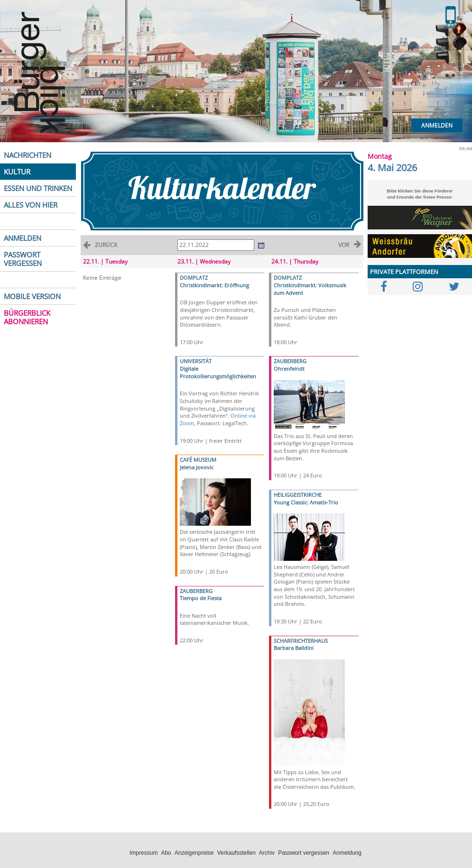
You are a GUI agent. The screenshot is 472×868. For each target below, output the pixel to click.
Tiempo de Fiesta (201, 598)
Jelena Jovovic (197, 467)
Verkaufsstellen (236, 853)
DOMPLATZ (194, 278)
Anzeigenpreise (194, 853)
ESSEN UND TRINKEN (38, 188)
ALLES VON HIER (31, 205)
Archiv (267, 853)
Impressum (143, 853)
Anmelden (437, 125)
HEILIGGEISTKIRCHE (298, 495)
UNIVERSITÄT (196, 361)
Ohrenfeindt (289, 369)
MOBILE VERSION (32, 296)
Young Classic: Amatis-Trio (306, 502)
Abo (166, 853)
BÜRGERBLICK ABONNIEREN (27, 317)
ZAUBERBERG (196, 591)
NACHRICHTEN (28, 155)
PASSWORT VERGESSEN (23, 259)
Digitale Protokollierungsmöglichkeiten (218, 372)
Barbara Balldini (294, 648)
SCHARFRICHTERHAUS (301, 641)
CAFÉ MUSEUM (198, 460)
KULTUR (17, 172)
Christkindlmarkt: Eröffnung (214, 285)
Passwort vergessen (304, 853)
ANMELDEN (23, 238)
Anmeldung (347, 853)
